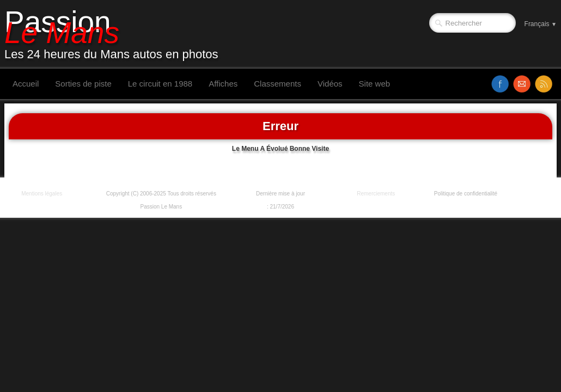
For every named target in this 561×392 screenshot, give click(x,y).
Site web (375, 84)
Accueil (26, 84)
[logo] (115, 34)
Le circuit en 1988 (160, 84)
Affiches (223, 84)
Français (541, 24)
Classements (278, 84)
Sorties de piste (83, 84)
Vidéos (330, 84)
